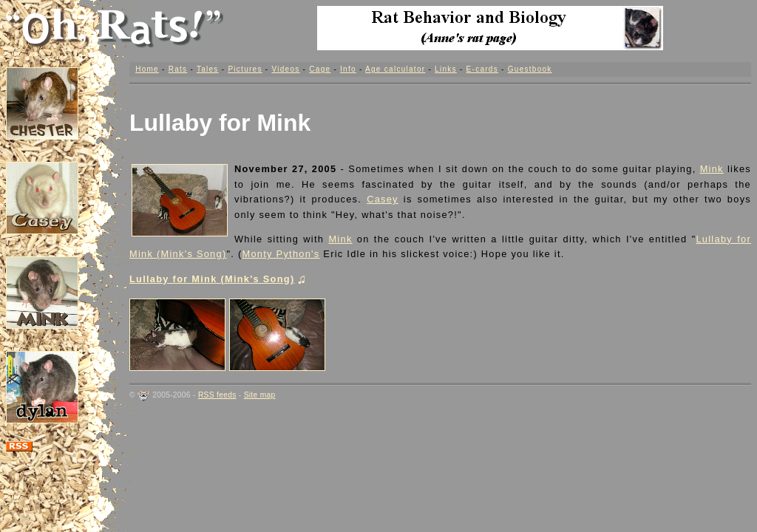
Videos (285, 69)
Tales (208, 69)
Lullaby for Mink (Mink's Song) (217, 279)
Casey (383, 199)
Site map (260, 395)
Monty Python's (281, 254)
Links (446, 69)
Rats (178, 69)
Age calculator (395, 69)
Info (348, 69)
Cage (320, 69)
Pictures (245, 69)
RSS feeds (217, 395)
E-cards (482, 69)
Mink (712, 169)
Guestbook (530, 69)
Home (147, 69)
